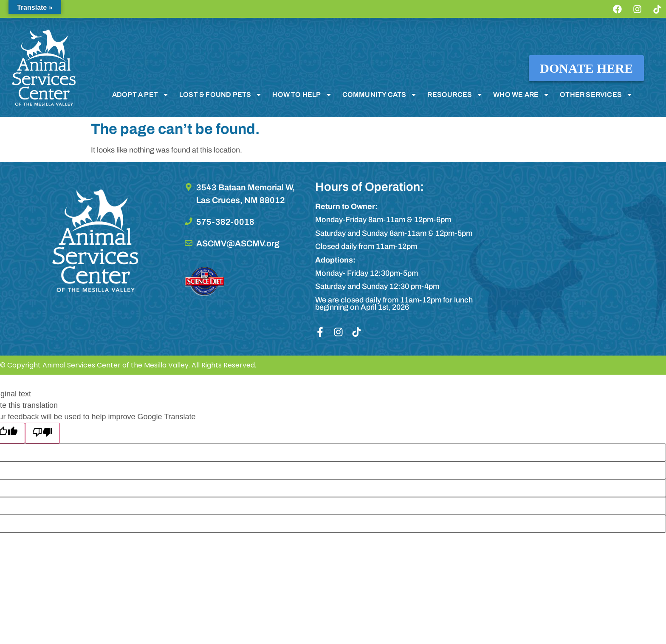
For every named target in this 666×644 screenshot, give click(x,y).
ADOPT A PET (141, 95)
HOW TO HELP (302, 95)
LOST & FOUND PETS (221, 95)
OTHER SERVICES (596, 95)
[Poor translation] (42, 433)
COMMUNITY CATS (380, 95)
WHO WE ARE (521, 95)
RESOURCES (455, 95)
